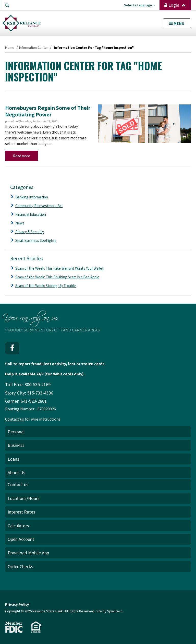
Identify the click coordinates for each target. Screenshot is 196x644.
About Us (16, 473)
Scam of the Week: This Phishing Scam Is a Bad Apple (57, 277)
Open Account (21, 539)
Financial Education (31, 214)
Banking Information (32, 197)
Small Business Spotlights (36, 240)
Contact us (15, 419)
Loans (13, 459)
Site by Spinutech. (109, 611)
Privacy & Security (30, 232)
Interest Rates (21, 512)
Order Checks (20, 567)
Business (16, 445)
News (20, 223)
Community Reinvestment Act (39, 206)
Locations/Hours (24, 498)
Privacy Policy (17, 604)
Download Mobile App (28, 553)
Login (175, 5)
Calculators (18, 526)
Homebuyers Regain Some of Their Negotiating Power (48, 111)
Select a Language (140, 5)
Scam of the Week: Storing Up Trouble (46, 286)
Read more (22, 156)
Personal (16, 432)
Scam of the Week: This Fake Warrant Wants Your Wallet (59, 268)
